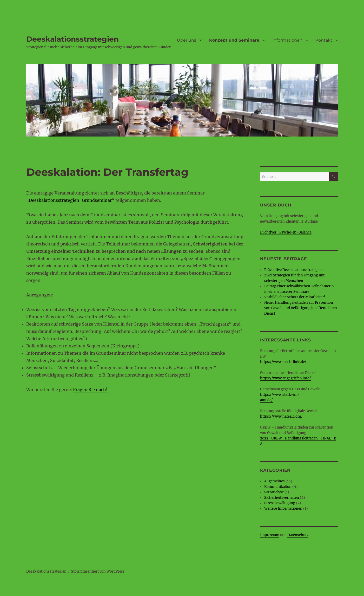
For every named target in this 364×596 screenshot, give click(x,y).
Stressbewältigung (280, 503)
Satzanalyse (274, 492)
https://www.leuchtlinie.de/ (283, 362)
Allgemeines (274, 481)
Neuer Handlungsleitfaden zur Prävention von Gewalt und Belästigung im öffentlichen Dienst (301, 308)
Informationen (287, 40)
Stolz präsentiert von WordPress (98, 571)
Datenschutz (298, 535)
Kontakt (324, 40)
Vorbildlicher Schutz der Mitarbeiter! (295, 297)
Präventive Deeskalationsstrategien (293, 270)
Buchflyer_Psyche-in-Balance (286, 232)
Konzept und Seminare (234, 40)
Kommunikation (278, 487)
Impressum (270, 535)
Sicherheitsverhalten (282, 498)
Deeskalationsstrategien (72, 39)
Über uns (187, 40)
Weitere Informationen (283, 508)
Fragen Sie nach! (90, 390)
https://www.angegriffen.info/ (286, 378)
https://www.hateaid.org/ (281, 416)
